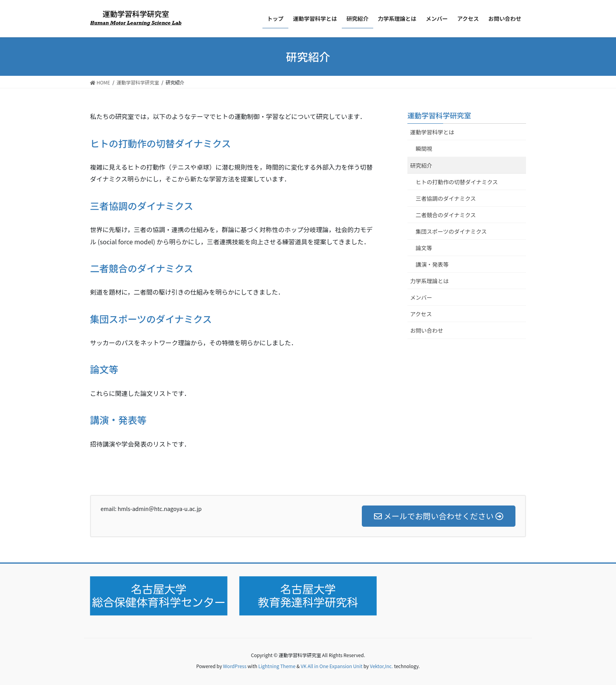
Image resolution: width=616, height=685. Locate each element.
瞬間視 (424, 148)
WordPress (235, 666)
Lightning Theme (277, 666)
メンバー (421, 297)
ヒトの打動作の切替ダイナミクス (160, 143)
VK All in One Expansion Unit (332, 666)
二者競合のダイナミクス (142, 268)
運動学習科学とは (432, 132)
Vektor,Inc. (381, 666)
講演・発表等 (118, 420)
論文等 (104, 369)
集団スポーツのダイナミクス (151, 319)
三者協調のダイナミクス (142, 206)
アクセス (421, 314)
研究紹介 (421, 165)
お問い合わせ (427, 330)
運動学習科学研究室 (439, 115)
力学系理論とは (429, 281)
